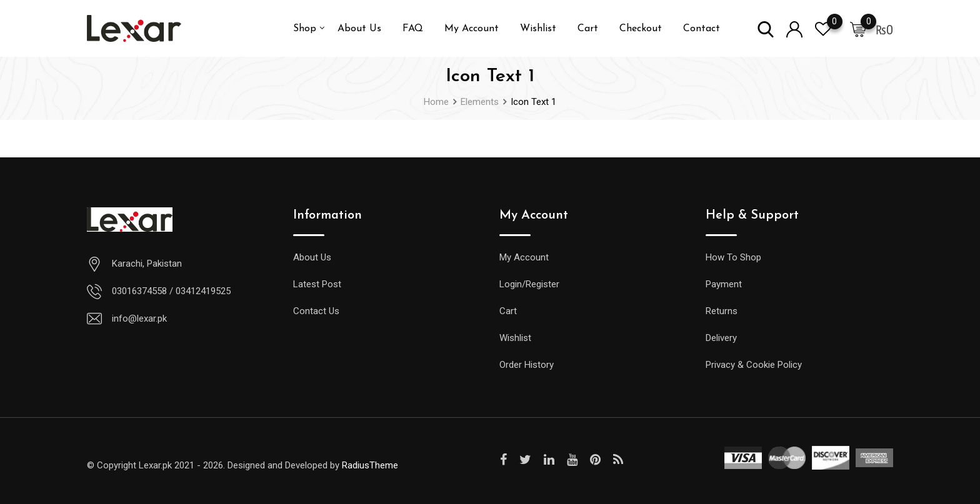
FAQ (413, 29)
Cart (588, 29)
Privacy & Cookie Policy (754, 365)
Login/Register (529, 284)
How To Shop (733, 257)
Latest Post (317, 284)
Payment (724, 284)
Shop (305, 29)
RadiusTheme (370, 465)
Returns (722, 311)
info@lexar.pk (139, 319)
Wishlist (538, 29)
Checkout (641, 29)
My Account (472, 29)
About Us (359, 29)
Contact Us (316, 311)
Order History (527, 365)
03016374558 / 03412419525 (171, 291)
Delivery (721, 338)
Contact (702, 29)
